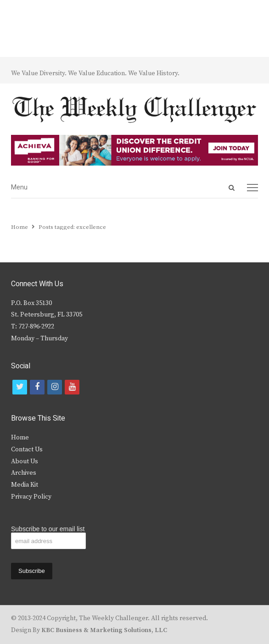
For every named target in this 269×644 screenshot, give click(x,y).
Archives (24, 473)
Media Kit (25, 485)
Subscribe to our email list (48, 529)
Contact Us (27, 450)
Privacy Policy (31, 497)
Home (20, 438)
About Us (25, 461)
